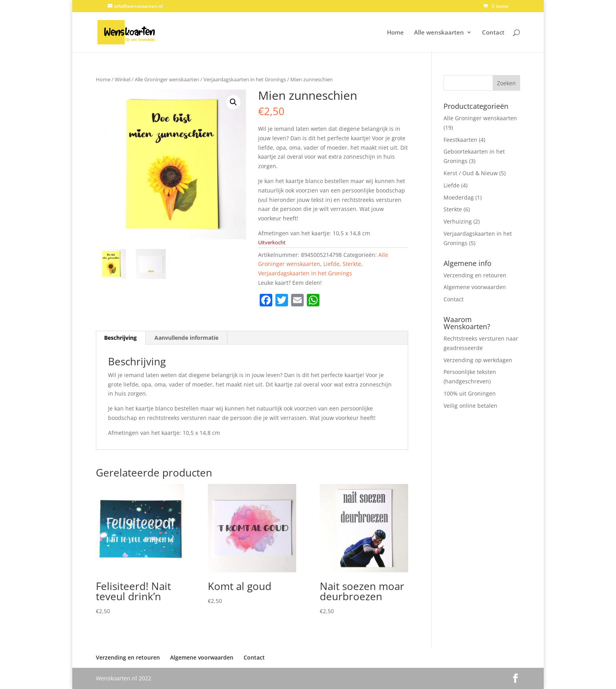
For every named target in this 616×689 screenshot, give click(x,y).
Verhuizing (458, 221)
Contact (493, 33)
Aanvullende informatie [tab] (186, 338)
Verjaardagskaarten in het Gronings (245, 79)
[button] (233, 102)
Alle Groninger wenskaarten (167, 79)
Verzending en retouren (475, 275)
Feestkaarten (460, 140)
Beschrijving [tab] (120, 338)
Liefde (331, 264)
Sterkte (352, 264)
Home (395, 33)
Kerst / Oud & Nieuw (471, 173)
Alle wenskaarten (439, 33)
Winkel (123, 79)
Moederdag (459, 197)
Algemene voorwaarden (475, 287)
